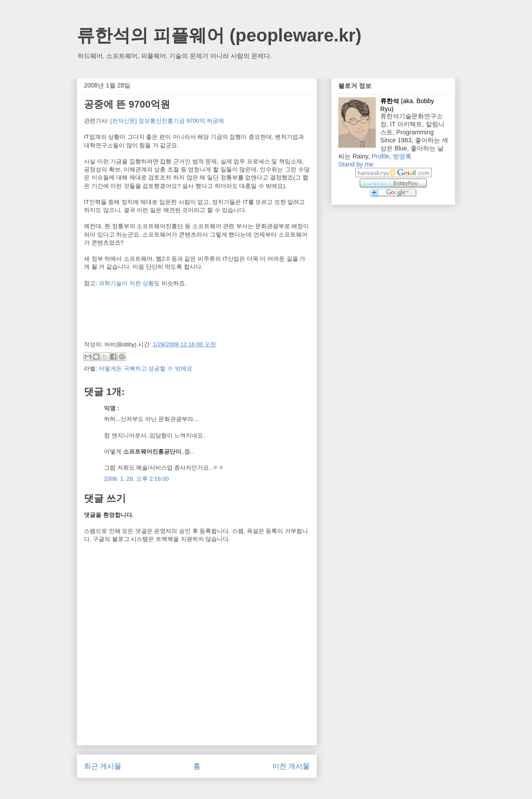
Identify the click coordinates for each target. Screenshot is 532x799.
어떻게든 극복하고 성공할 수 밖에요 (145, 368)
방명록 (402, 156)
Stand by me (356, 164)
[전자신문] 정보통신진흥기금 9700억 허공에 (167, 121)
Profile (380, 156)
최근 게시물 (103, 766)
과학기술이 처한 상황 (126, 283)
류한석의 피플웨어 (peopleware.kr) (219, 35)
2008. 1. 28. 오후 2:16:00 (136, 479)
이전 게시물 (291, 766)
